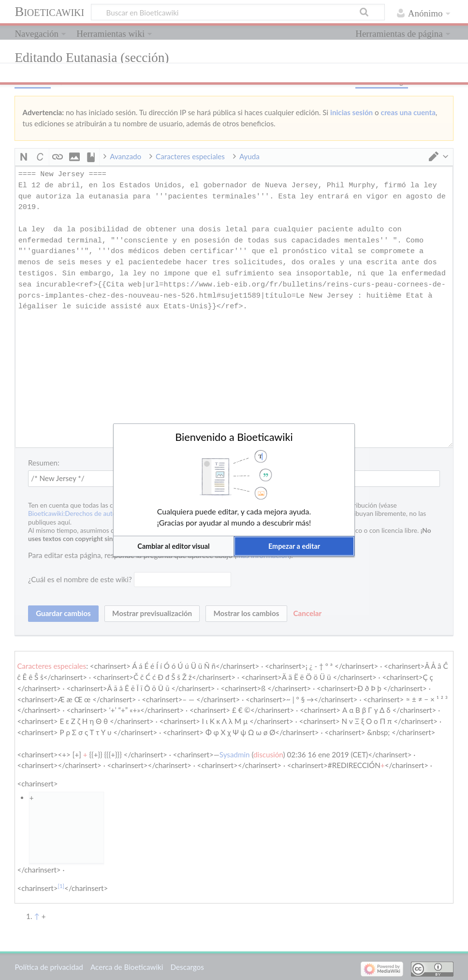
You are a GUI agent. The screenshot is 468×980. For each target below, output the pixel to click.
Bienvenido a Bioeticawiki (234, 437)
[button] (174, 546)
